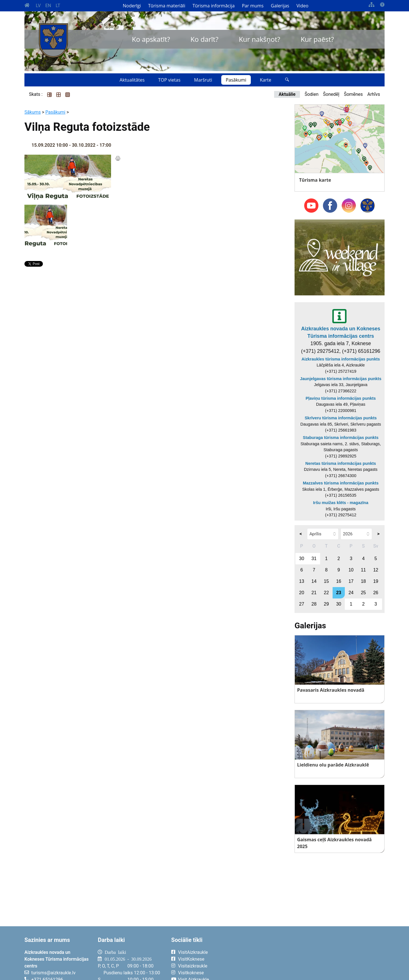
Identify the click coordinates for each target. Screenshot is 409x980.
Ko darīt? (204, 39)
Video (302, 6)
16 (339, 581)
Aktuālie (287, 94)
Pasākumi (236, 80)
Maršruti (203, 80)
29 (326, 604)
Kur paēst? (317, 39)
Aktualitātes (132, 80)
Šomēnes (353, 94)
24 (351, 593)
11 (363, 570)
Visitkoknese (191, 973)
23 (339, 593)
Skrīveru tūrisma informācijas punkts (341, 418)
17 (351, 581)
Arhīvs (374, 94)
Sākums (33, 112)
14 (314, 581)
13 (302, 581)
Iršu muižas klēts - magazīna (341, 503)
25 (363, 593)
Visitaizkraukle (193, 966)
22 (326, 593)
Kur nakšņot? (260, 39)
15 (326, 581)
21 (314, 593)
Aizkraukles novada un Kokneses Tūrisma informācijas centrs (341, 332)
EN (48, 6)
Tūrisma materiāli (167, 6)
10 (351, 570)
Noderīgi (132, 6)
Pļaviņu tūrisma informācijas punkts (341, 398)
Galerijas (280, 6)
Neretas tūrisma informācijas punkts (341, 463)
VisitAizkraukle (193, 952)
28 (314, 604)
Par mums (253, 6)
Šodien (311, 94)
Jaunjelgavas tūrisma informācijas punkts (341, 379)
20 (302, 593)
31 (314, 559)
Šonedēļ (331, 94)
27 (302, 604)
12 (376, 570)
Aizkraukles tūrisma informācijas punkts (341, 359)
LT (58, 6)
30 (302, 559)
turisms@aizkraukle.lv (53, 973)
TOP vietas (169, 80)
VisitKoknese (191, 959)
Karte (266, 80)
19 (376, 581)
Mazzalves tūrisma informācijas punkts (341, 483)
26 (376, 593)
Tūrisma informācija (214, 6)
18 (363, 581)
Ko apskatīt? (151, 39)
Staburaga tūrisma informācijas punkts (341, 438)
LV (38, 6)
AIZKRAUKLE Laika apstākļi (315, 957)
